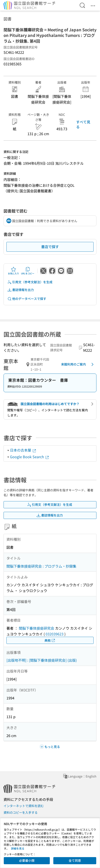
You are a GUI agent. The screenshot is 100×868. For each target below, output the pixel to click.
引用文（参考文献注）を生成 (30, 282)
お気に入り (13, 271)
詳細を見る (18, 848)
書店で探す (50, 247)
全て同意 (75, 860)
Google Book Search (30, 457)
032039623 (55, 634)
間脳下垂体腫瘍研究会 (37, 628)
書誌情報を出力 (21, 290)
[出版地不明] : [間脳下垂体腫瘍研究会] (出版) (42, 660)
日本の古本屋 (23, 450)
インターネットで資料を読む (24, 806)
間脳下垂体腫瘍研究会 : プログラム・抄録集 (41, 566)
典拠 (50, 640)
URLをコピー (28, 271)
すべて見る (83, 124)
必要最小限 (27, 860)
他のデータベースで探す (27, 299)
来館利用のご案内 (78, 364)
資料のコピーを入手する (21, 812)
